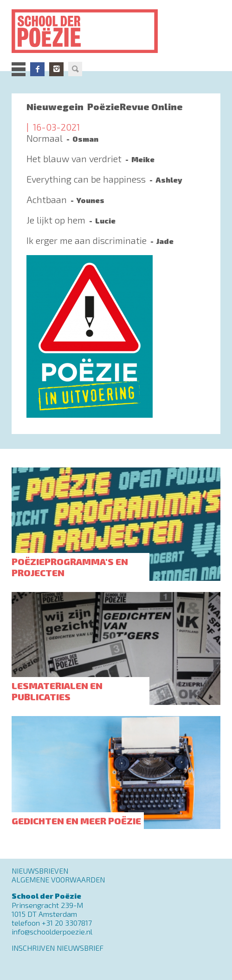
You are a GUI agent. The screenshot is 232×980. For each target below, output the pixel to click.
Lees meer (116, 143)
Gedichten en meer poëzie (76, 821)
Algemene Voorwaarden (58, 879)
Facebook (37, 69)
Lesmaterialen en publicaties (57, 691)
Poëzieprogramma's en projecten (70, 567)
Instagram (56, 69)
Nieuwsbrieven (40, 871)
